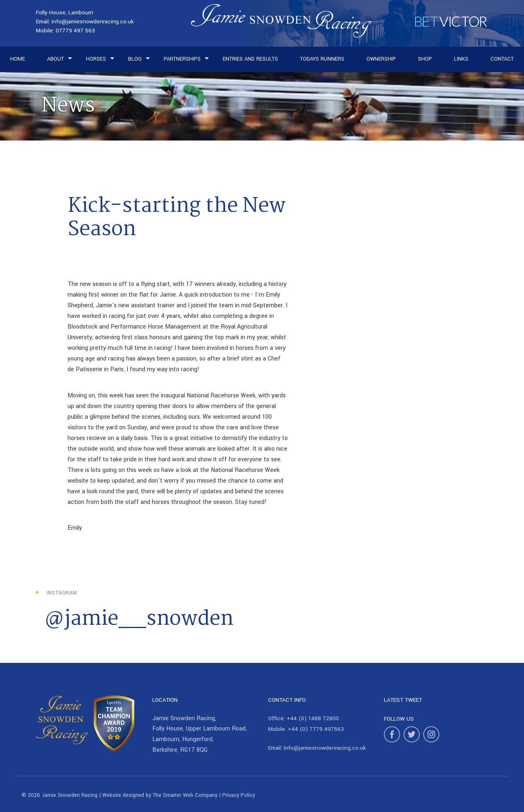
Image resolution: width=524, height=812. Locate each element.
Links (461, 59)
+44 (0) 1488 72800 (313, 718)
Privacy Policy (239, 795)
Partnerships (182, 59)
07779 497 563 (75, 31)
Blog (135, 59)
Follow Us (399, 719)
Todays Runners (322, 59)
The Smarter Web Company (185, 795)
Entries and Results (250, 59)
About (55, 59)
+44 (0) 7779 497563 (316, 729)
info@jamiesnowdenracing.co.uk (93, 22)
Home (18, 59)
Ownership (381, 59)
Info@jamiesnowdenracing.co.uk (325, 748)
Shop (425, 59)
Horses (96, 59)
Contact (502, 59)
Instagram (62, 593)
